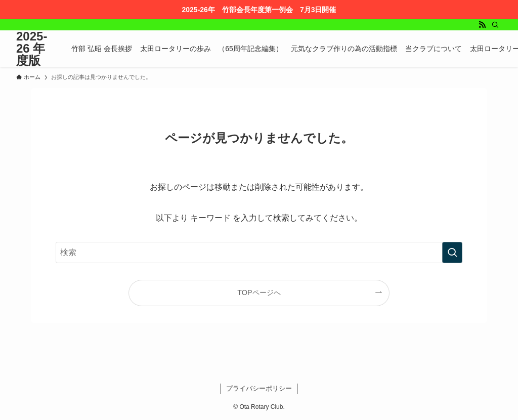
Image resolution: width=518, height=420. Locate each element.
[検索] (495, 25)
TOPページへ (259, 292)
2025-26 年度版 (32, 49)
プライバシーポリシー (259, 388)
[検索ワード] (259, 253)
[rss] (482, 25)
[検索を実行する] (452, 253)
